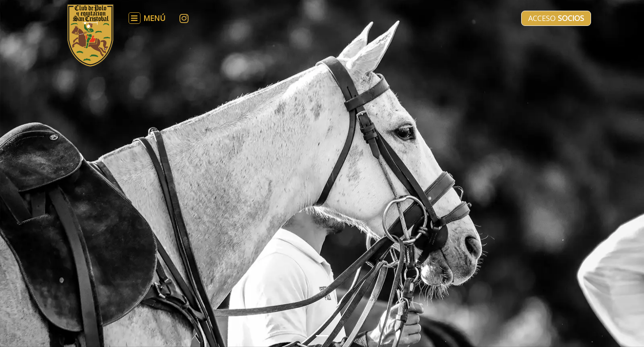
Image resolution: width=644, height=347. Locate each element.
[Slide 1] (322, 336)
